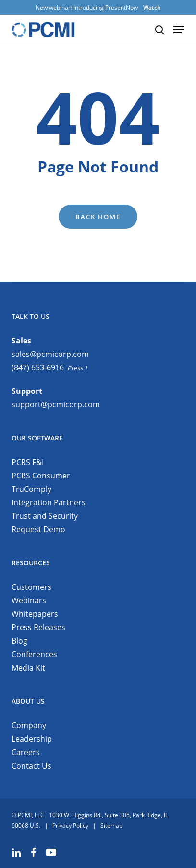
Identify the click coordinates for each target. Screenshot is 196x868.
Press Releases (38, 627)
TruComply (31, 489)
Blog (19, 641)
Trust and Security (45, 516)
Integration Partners (49, 502)
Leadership (32, 739)
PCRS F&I (28, 462)
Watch (152, 7)
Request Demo (38, 529)
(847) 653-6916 (38, 367)
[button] (179, 30)
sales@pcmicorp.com (50, 354)
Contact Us (31, 766)
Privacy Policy (70, 825)
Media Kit (28, 668)
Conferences (34, 654)
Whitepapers (35, 614)
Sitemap (111, 825)
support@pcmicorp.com (56, 404)
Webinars (29, 600)
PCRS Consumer (41, 476)
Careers (26, 752)
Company (29, 725)
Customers (31, 587)
